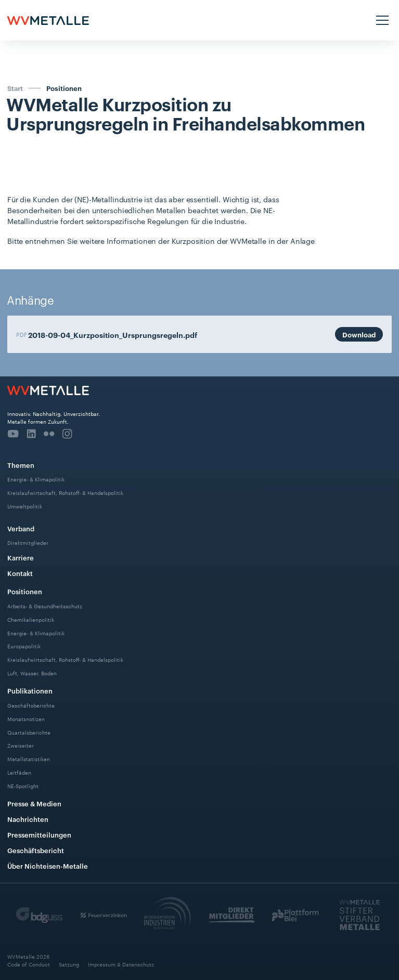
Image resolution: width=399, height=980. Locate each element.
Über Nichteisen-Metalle (48, 866)
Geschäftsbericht (36, 850)
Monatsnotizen (26, 718)
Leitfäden (19, 772)
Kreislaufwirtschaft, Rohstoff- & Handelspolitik (65, 493)
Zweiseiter (21, 745)
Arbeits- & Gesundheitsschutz (45, 605)
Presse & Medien (34, 803)
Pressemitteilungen (39, 834)
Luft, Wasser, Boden (32, 673)
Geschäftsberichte (31, 705)
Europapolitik (24, 646)
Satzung (69, 964)
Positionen (64, 88)
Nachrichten (28, 819)
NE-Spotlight (23, 786)
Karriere (21, 557)
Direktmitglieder (28, 543)
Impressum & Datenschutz (121, 964)
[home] (48, 20)
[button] (381, 20)
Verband (21, 528)
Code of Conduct (29, 964)
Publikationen (30, 690)
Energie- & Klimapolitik (36, 479)
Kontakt (20, 573)
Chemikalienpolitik (31, 619)
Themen (21, 465)
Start (15, 88)
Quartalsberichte (29, 732)
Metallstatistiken (29, 759)
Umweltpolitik (25, 506)
